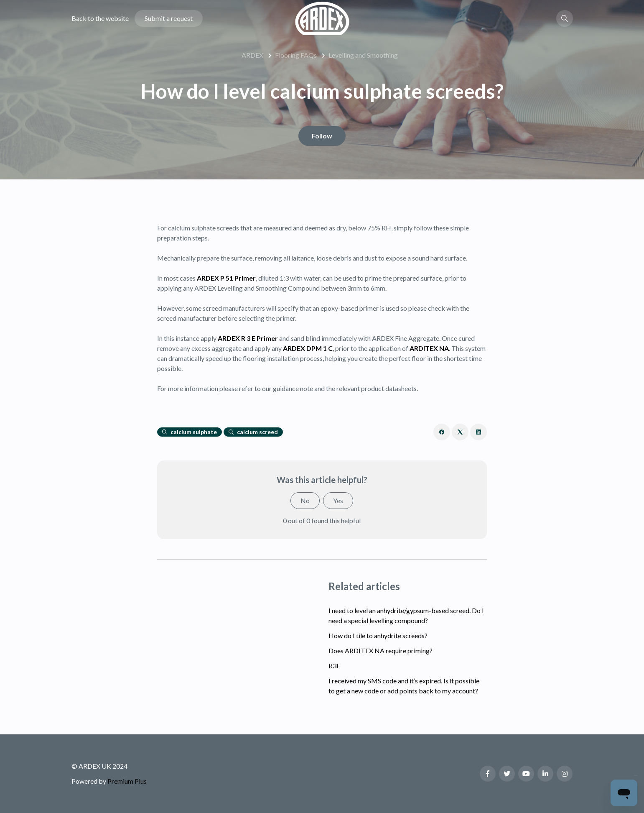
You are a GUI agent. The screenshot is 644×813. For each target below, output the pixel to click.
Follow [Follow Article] (322, 136)
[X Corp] (460, 432)
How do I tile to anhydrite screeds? (378, 635)
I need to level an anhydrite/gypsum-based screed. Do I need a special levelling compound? (406, 615)
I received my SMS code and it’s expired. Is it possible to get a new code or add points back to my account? (404, 686)
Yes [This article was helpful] (338, 500)
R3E (334, 666)
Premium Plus (127, 781)
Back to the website (100, 18)
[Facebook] (442, 432)
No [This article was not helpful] (305, 500)
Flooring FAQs (296, 55)
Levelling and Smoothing (363, 55)
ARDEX (252, 55)
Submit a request (169, 18)
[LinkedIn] (479, 432)
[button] (565, 18)
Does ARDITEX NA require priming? (381, 651)
